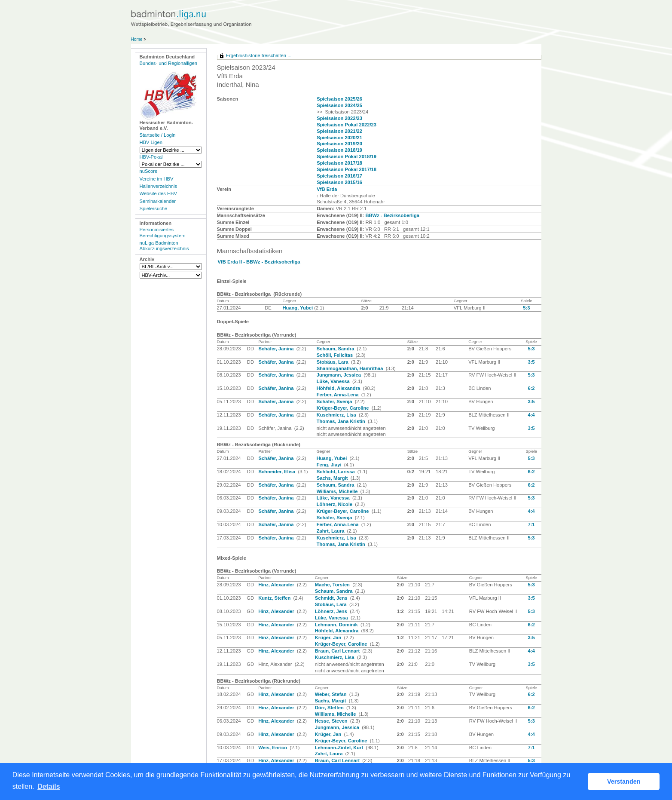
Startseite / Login (158, 135)
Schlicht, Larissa (336, 472)
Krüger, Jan (329, 638)
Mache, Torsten (333, 585)
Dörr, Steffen (330, 708)
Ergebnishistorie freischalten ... (259, 55)
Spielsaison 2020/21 (339, 138)
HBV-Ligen (151, 142)
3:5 (531, 362)
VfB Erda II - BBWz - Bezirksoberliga (259, 262)
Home (137, 39)
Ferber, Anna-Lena (338, 395)
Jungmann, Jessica (339, 375)
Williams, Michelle (338, 491)
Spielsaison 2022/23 (339, 118)
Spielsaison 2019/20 (339, 144)
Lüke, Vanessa (334, 381)
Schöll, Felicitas (336, 355)
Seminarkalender (158, 201)
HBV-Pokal (151, 157)
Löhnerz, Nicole (335, 504)
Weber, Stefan (331, 694)
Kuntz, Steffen (275, 598)
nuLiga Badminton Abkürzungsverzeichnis (164, 246)
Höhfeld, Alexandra (339, 388)
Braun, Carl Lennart (338, 651)
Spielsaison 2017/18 (339, 163)
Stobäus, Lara (333, 362)
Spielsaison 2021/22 (339, 131)
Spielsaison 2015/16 (339, 182)
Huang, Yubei (298, 308)
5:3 (526, 308)
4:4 (531, 415)
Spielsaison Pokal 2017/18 (347, 169)
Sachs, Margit (333, 478)
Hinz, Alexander (277, 585)
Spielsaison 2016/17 (339, 176)
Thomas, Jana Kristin (342, 421)
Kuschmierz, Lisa (337, 415)
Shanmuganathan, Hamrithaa (351, 368)
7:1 (531, 524)
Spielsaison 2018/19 (339, 150)
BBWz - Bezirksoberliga (392, 215)
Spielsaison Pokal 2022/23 (347, 125)
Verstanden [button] (624, 782)
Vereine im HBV (157, 179)
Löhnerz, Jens (332, 611)
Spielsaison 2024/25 (339, 105)
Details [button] (49, 786)
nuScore (149, 171)
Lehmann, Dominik (337, 625)
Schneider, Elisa (277, 472)
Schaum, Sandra (336, 349)
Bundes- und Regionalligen (168, 63)
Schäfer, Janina (276, 349)
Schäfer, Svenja (335, 402)
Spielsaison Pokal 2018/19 (347, 156)
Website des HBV (158, 193)
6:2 (531, 388)
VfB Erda (327, 189)
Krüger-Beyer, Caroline (344, 408)
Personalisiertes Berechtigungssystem (163, 232)
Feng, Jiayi (330, 465)
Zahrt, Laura (331, 531)
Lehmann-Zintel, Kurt (340, 748)
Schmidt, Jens (332, 598)
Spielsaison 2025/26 (339, 99)
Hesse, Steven (332, 721)
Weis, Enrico (273, 748)
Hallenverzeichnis (159, 186)
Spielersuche (154, 208)
